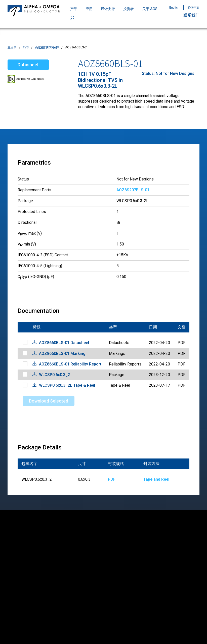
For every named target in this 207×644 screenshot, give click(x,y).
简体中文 (193, 8)
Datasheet (28, 65)
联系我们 (191, 15)
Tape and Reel (156, 479)
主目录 (12, 47)
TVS (26, 47)
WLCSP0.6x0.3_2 (54, 375)
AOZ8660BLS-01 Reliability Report (70, 364)
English (174, 8)
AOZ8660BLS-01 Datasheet (64, 343)
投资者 (129, 9)
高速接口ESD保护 (47, 47)
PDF (112, 479)
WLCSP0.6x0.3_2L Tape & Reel (67, 385)
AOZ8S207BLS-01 (133, 190)
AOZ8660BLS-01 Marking (62, 354)
